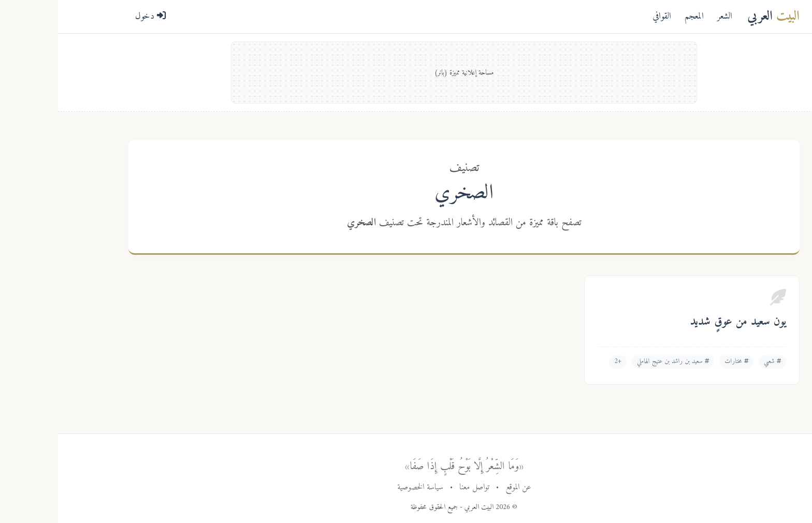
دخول (93, 16)
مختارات (678, 361)
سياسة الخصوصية (362, 487)
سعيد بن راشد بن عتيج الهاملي (615, 361)
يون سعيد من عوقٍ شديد (680, 322)
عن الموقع (460, 487)
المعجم (636, 16)
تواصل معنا (416, 487)
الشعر (667, 16)
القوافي (604, 16)
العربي (715, 16)
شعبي (714, 361)
